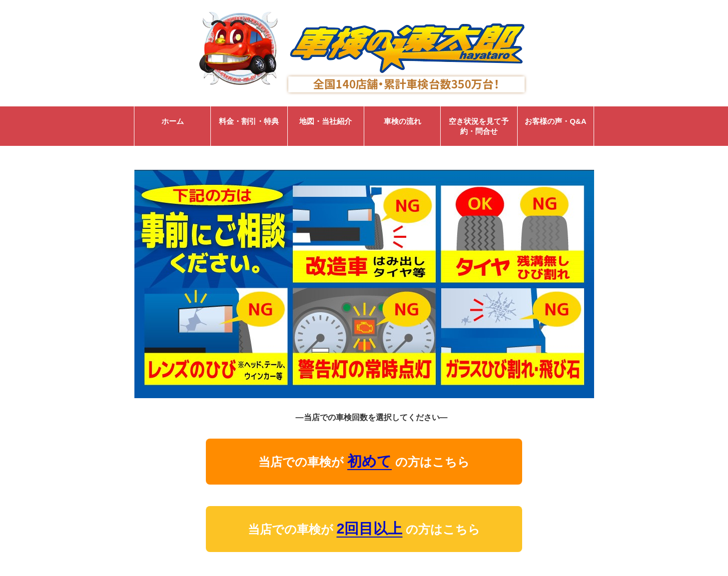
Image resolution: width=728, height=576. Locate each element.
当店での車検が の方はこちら (364, 461)
